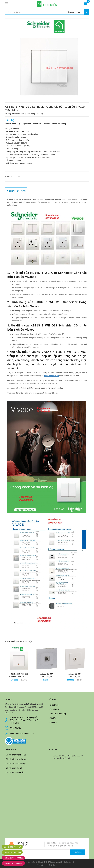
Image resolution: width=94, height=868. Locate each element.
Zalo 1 (13, 847)
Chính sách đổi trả (14, 768)
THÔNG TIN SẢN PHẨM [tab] (16, 191)
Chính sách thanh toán (16, 755)
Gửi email (78, 852)
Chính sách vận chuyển (16, 759)
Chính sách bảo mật (15, 772)
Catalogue (55, 709)
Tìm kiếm (41, 865)
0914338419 (16, 728)
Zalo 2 (13, 852)
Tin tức (53, 718)
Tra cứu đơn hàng (58, 714)
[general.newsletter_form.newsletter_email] (47, 852)
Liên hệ (53, 723)
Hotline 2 (14, 863)
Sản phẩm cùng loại (18, 642)
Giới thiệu (54, 705)
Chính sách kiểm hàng (16, 764)
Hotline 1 (14, 858)
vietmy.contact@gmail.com (22, 733)
